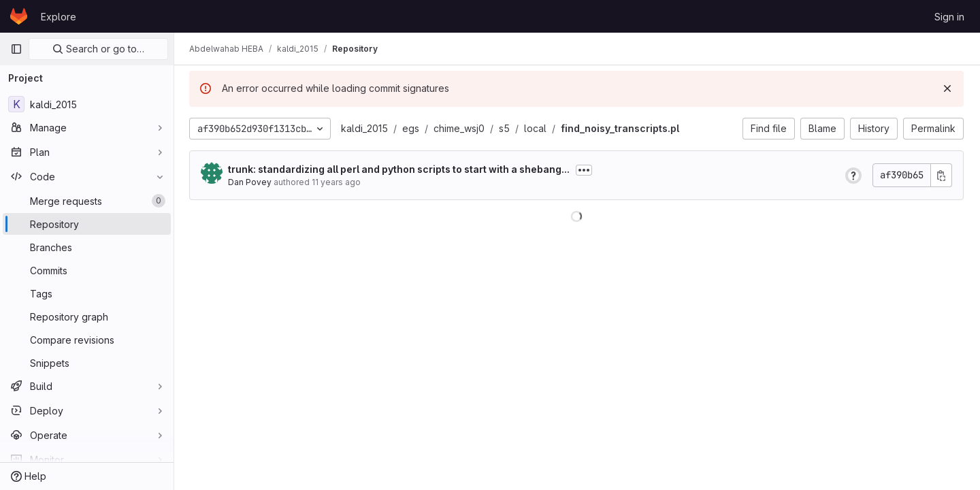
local (537, 128)
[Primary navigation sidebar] (16, 49)
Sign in (949, 17)
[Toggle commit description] (585, 170)
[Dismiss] (947, 88)
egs (412, 128)
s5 (506, 128)
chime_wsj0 (460, 128)
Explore (59, 17)
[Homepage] (19, 16)
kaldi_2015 (366, 128)
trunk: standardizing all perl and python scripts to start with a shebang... (400, 169)
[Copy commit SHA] (941, 175)
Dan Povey (251, 182)
